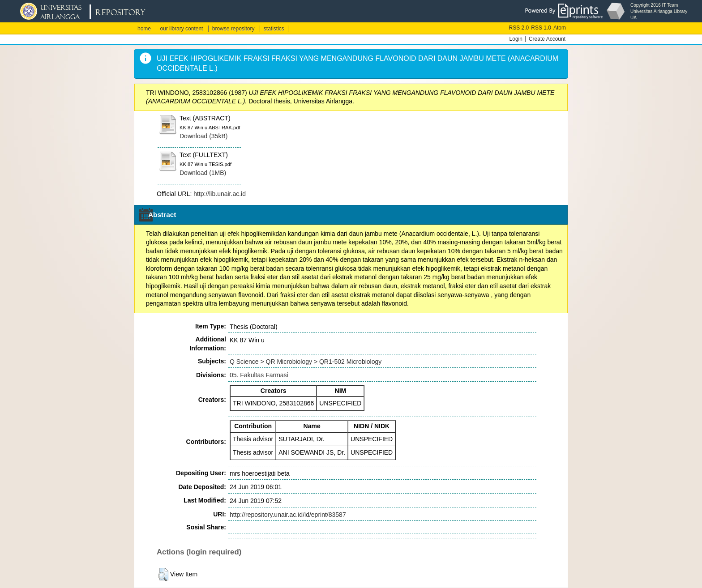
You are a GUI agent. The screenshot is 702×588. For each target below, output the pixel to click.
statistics (274, 29)
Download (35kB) (203, 136)
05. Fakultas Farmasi (259, 375)
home (144, 29)
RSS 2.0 (519, 28)
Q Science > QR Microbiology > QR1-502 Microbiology (306, 362)
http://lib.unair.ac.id (220, 194)
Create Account (547, 39)
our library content (181, 29)
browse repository (233, 29)
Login (516, 39)
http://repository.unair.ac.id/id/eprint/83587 (288, 515)
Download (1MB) (203, 173)
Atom (560, 28)
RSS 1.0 (541, 28)
